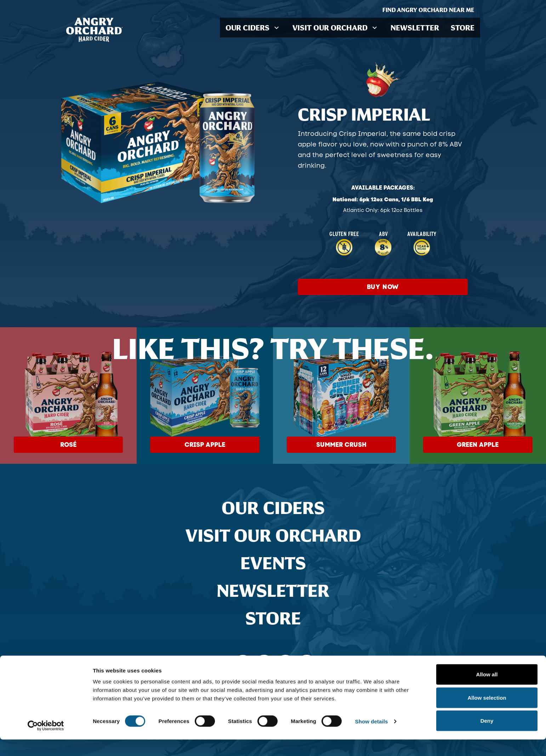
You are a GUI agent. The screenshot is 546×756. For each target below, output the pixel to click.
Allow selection (487, 714)
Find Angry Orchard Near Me (431, 10)
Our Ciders (273, 508)
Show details (372, 738)
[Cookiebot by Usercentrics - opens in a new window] (46, 742)
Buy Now (383, 287)
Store (463, 28)
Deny (487, 737)
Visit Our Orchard (273, 535)
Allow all (487, 691)
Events (273, 563)
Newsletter (416, 28)
